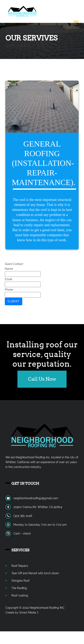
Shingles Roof (20, 581)
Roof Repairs (20, 566)
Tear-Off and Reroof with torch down (35, 573)
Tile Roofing (19, 588)
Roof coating (20, 595)
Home (10, 46)
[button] (75, 22)
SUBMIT (14, 301)
